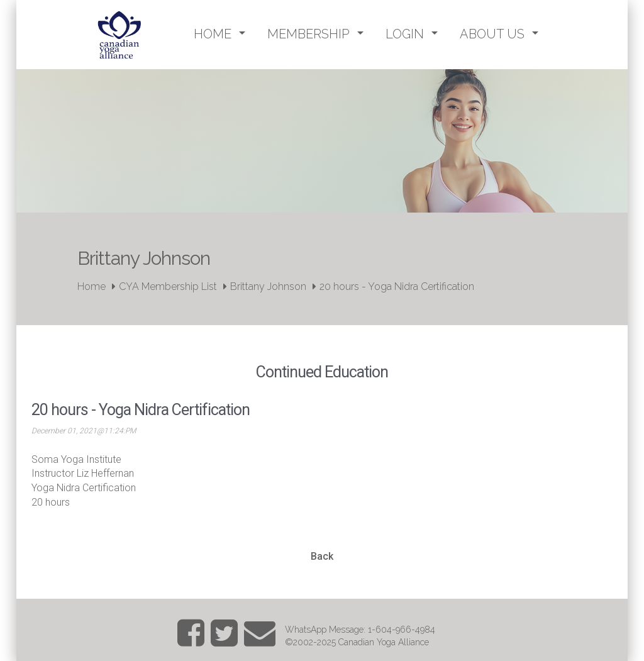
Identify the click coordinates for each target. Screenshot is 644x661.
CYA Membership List (168, 286)
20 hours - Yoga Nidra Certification (397, 286)
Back (322, 556)
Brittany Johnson (268, 286)
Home (92, 286)
